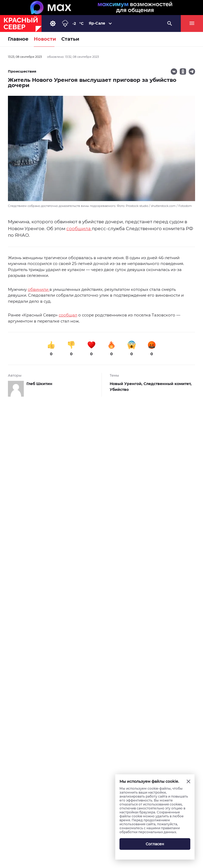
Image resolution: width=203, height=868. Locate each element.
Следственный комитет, (168, 384)
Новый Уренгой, (127, 384)
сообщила (79, 229)
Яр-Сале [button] (97, 23)
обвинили (39, 289)
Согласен (155, 844)
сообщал (68, 315)
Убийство (119, 390)
